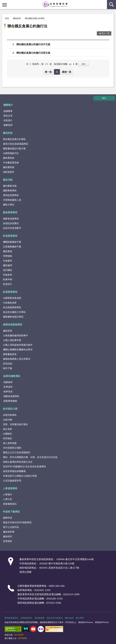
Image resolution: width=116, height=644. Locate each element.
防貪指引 (8, 284)
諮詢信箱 (8, 363)
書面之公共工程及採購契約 (17, 452)
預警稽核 (8, 256)
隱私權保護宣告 (11, 618)
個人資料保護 (10, 443)
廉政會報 (8, 251)
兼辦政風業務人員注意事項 (17, 359)
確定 (84, 64)
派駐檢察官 (9, 172)
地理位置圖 (25, 572)
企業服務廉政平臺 (12, 247)
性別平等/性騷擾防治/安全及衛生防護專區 (24, 466)
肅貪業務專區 (10, 212)
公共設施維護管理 (12, 480)
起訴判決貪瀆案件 (12, 228)
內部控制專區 (10, 415)
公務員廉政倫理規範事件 (15, 335)
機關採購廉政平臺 (12, 242)
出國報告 (8, 434)
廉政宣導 (8, 331)
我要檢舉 (8, 382)
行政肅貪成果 (10, 303)
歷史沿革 (8, 116)
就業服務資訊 (10, 504)
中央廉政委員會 (11, 162)
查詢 (111, 5)
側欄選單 (5, 5)
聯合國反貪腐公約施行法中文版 (33, 44)
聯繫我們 (8, 125)
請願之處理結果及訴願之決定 (18, 462)
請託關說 (8, 270)
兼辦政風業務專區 (13, 324)
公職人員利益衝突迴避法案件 (18, 345)
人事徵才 (8, 494)
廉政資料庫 (9, 532)
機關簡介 (8, 105)
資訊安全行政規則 (55, 618)
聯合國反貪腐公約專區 (35, 18)
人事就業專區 (10, 488)
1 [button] (57, 72)
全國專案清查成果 (12, 298)
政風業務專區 (10, 292)
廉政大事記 (9, 204)
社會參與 (8, 261)
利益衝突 (8, 275)
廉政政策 (17, 18)
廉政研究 (8, 536)
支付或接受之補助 (12, 448)
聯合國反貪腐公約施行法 (27, 26)
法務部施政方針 (11, 153)
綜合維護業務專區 (12, 307)
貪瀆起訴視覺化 (11, 223)
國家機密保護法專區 (13, 317)
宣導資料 (8, 387)
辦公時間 (80, 618)
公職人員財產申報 (12, 340)
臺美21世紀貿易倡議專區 (16, 144)
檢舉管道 (8, 391)
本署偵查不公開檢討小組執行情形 (20, 476)
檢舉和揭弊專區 (12, 376)
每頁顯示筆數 (61, 64)
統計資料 (8, 429)
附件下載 (8, 368)
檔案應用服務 (10, 401)
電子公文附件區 (11, 527)
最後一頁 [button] (67, 72)
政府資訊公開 (10, 409)
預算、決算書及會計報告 (15, 424)
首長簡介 (8, 120)
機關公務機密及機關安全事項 (18, 349)
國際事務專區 (10, 190)
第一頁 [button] (48, 72)
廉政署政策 (9, 158)
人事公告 (8, 499)
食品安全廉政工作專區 (14, 312)
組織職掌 (8, 111)
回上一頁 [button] (105, 33)
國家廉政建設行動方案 (14, 148)
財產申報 (8, 279)
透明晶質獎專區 (11, 195)
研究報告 (8, 438)
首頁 (7, 18)
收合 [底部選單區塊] (104, 98)
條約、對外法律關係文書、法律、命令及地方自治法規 (30, 457)
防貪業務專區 (10, 236)
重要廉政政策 (10, 354)
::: (2, 2)
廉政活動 (8, 180)
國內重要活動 (10, 186)
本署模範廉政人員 (12, 200)
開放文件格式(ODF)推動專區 (17, 522)
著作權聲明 (39, 618)
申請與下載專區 (11, 512)
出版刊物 (8, 420)
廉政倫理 (8, 265)
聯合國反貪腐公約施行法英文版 (33, 53)
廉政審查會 (9, 167)
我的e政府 (69, 618)
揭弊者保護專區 (11, 219)
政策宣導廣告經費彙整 (14, 471)
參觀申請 (8, 518)
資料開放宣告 (26, 618)
